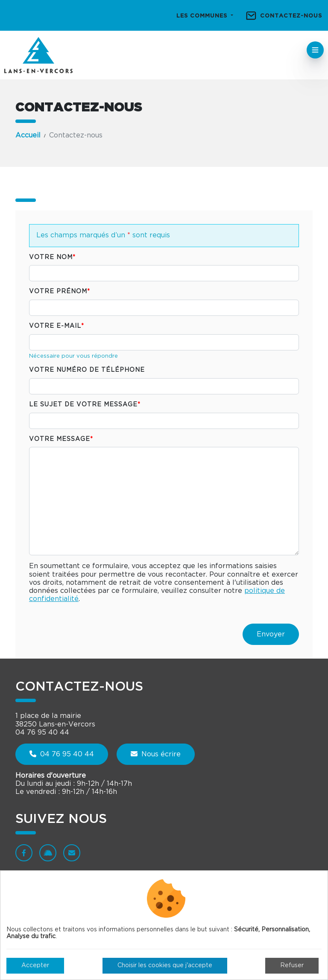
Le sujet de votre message (85, 405)
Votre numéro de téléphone (87, 370)
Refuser (292, 965)
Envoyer (271, 634)
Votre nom (52, 257)
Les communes (203, 16)
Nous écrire (156, 754)
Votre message (61, 439)
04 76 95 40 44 (62, 754)
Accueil (28, 135)
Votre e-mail (57, 326)
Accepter (35, 965)
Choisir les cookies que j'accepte (165, 965)
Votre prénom (60, 292)
